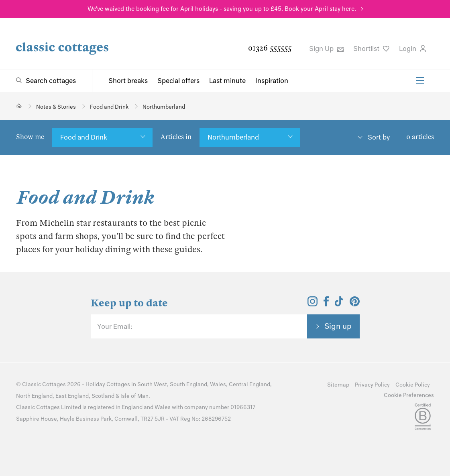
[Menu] (420, 81)
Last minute (227, 81)
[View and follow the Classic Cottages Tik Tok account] (339, 304)
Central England (249, 384)
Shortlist (371, 49)
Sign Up (326, 49)
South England (188, 384)
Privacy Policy (372, 385)
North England (34, 396)
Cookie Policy (413, 385)
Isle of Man (134, 396)
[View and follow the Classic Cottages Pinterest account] (355, 304)
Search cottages (51, 81)
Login (412, 49)
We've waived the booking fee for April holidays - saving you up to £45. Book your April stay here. (222, 9)
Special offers (178, 81)
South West (152, 384)
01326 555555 (270, 48)
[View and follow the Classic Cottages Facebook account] (326, 304)
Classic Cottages (44, 384)
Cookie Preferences (409, 395)
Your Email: (115, 326)
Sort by (379, 137)
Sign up (338, 326)
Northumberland (233, 137)
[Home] (19, 106)
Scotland (103, 396)
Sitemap (338, 385)
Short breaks (128, 81)
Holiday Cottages (108, 384)
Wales (218, 384)
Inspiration (272, 81)
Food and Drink (84, 137)
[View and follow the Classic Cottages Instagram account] (313, 304)
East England (72, 396)
